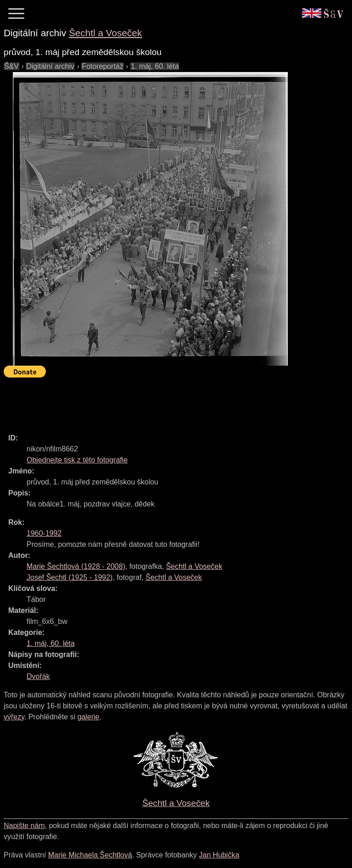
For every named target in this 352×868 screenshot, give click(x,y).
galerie (88, 717)
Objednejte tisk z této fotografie (77, 460)
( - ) (76, 566)
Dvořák (38, 676)
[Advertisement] (170, 401)
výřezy (14, 717)
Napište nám (24, 826)
